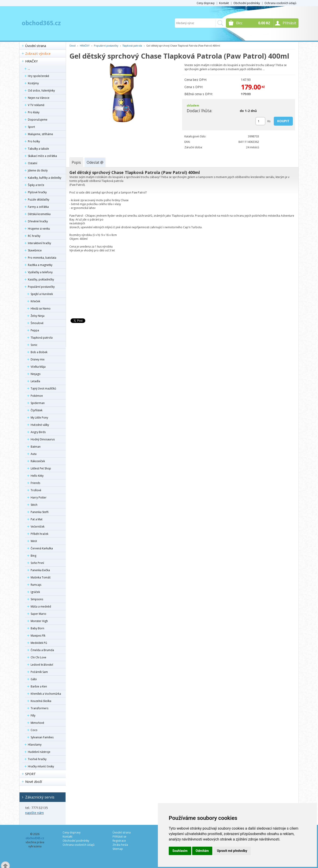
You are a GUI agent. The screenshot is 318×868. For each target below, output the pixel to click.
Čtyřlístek (37, 410)
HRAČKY (31, 61)
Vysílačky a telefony (40, 272)
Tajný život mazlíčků (43, 388)
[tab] (76, 162)
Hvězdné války (40, 425)
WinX (34, 541)
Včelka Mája (38, 367)
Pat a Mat (37, 519)
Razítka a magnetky (40, 265)
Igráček (35, 592)
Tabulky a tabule (38, 149)
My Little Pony (39, 418)
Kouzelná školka (41, 701)
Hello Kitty (37, 476)
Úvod (72, 46)
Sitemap (118, 849)
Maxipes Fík (38, 636)
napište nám (34, 813)
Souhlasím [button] (180, 851)
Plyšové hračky (37, 192)
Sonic (34, 345)
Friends (35, 483)
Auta (34, 454)
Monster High (39, 621)
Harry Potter (39, 497)
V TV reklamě (36, 105)
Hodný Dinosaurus (43, 439)
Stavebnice (35, 250)
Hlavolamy (35, 745)
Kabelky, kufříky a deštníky (45, 178)
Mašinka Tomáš (41, 577)
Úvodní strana (36, 46)
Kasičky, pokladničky (41, 279)
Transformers (39, 708)
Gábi (34, 679)
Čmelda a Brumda (42, 650)
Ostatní (33, 163)
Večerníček (38, 527)
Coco (34, 730)
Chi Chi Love (38, 657)
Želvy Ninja (38, 316)
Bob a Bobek (39, 352)
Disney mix (38, 359)
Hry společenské (39, 76)
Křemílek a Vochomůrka (46, 694)
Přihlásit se (119, 837)
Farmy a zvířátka (38, 207)
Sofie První (37, 563)
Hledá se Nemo (41, 309)
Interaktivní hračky (39, 243)
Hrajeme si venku (39, 229)
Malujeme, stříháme (40, 134)
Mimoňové (37, 723)
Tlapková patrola (42, 338)
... (29, 69)
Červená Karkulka (42, 548)
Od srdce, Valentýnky (41, 91)
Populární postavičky (41, 287)
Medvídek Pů (39, 643)
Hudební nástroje (39, 752)
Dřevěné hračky (38, 221)
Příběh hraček (39, 534)
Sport (31, 127)
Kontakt (224, 3)
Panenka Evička (40, 570)
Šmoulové (37, 323)
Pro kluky (34, 112)
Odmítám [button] (202, 851)
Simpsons (37, 599)
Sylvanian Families (42, 737)
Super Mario (38, 614)
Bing (33, 556)
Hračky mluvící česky (41, 766)
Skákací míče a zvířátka (42, 156)
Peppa (35, 330)
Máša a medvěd (41, 606)
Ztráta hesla (120, 845)
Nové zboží (34, 782)
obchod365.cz (41, 23)
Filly (33, 715)
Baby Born (37, 628)
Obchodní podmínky (247, 3)
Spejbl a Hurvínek (42, 294)
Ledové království (42, 665)
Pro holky (34, 141)
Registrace (119, 841)
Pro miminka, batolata (42, 258)
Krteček (35, 301)
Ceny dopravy (206, 3)
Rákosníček (38, 461)
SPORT (31, 774)
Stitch (34, 505)
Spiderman (38, 403)
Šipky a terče (36, 185)
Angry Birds (38, 432)
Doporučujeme (38, 120)
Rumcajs (36, 585)
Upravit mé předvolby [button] (232, 851)
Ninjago (36, 374)
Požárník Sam (39, 672)
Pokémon (37, 396)
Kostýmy (33, 83)
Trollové (36, 490)
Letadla (35, 381)
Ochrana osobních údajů (280, 3)
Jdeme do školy (38, 170)
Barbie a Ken (39, 686)
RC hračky (34, 236)
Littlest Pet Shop (41, 468)
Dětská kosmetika (39, 214)
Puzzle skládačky (39, 200)
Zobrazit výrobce (38, 53)
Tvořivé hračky (37, 759)
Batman (36, 447)
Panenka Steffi (40, 512)
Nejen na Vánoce (39, 98)
